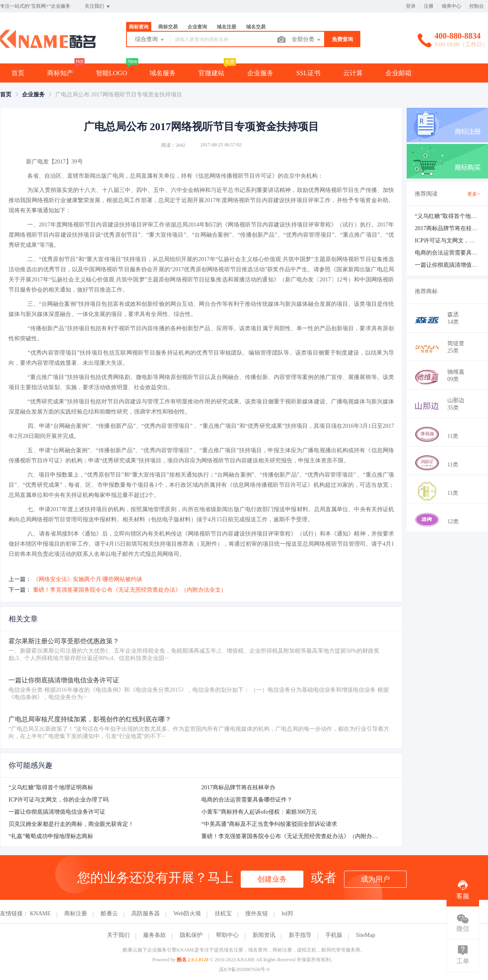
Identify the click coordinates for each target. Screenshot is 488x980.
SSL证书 (308, 73)
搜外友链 (257, 914)
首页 (18, 73)
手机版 (334, 935)
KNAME (40, 914)
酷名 (182, 960)
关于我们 (118, 935)
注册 (429, 6)
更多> (474, 194)
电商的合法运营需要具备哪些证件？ (247, 800)
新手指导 (300, 935)
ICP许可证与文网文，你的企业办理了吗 (59, 800)
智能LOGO (111, 73)
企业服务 (260, 73)
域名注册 (227, 27)
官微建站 (211, 73)
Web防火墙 (187, 914)
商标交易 (168, 27)
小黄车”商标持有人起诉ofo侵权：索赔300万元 (259, 812)
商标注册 (76, 914)
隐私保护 (191, 935)
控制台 (477, 6)
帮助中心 (227, 935)
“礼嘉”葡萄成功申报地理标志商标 (51, 836)
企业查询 (197, 27)
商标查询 (139, 27)
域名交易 (256, 27)
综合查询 (150, 40)
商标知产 (60, 73)
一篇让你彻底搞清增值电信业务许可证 (57, 812)
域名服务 (163, 73)
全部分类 (307, 40)
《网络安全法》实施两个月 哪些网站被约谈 (88, 579)
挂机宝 (223, 914)
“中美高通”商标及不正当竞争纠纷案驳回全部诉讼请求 (269, 824)
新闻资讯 (264, 935)
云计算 (353, 73)
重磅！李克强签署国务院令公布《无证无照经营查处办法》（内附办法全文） (130, 590)
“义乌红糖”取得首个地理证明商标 (51, 787)
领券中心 (451, 6)
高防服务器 (146, 914)
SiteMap (365, 935)
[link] (6, 95)
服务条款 (155, 935)
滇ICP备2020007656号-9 (244, 969)
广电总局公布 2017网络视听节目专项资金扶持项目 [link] (119, 95)
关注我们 (98, 7)
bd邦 (288, 914)
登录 (411, 6)
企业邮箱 (399, 73)
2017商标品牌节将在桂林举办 (238, 787)
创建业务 (272, 879)
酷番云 (109, 914)
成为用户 (375, 879)
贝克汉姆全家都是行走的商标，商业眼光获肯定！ (71, 824)
